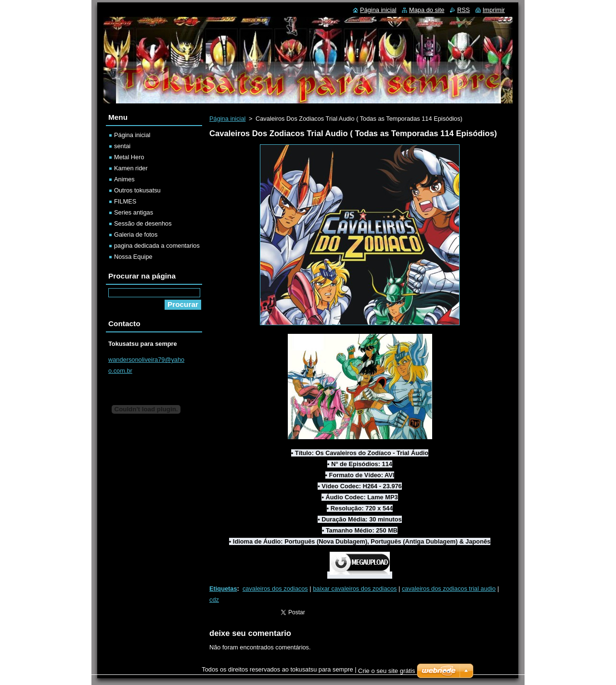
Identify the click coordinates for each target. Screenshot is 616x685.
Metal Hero (129, 157)
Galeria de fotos (136, 235)
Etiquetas (223, 589)
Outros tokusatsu (137, 190)
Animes (124, 179)
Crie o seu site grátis (387, 671)
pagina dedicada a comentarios (157, 246)
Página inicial (227, 119)
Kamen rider (131, 168)
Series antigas (134, 212)
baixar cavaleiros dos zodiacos (355, 589)
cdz (214, 600)
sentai (122, 146)
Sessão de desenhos (143, 223)
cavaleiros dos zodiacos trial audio (449, 589)
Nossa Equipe (133, 257)
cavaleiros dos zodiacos (275, 589)
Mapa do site (427, 10)
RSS (463, 10)
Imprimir (494, 10)
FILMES (125, 201)
